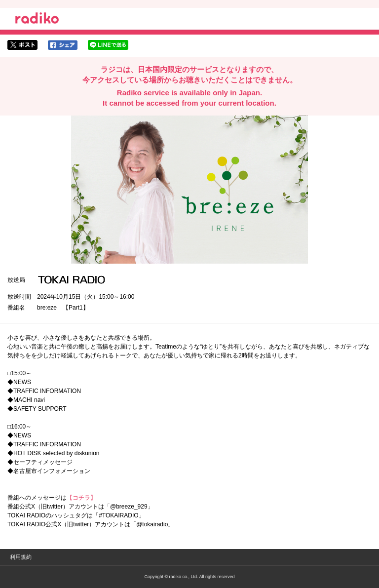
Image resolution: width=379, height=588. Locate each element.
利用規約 (21, 557)
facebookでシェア (63, 45)
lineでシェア (108, 45)
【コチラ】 (81, 498)
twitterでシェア (22, 45)
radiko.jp (37, 20)
